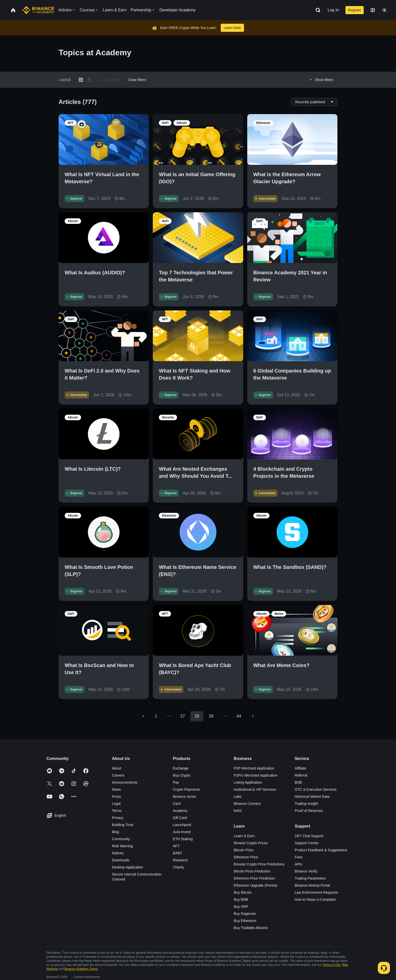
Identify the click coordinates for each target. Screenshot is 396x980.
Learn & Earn (244, 836)
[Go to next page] (253, 716)
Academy (180, 811)
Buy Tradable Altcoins (251, 928)
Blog (115, 832)
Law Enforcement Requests (316, 892)
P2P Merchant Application (254, 768)
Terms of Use (331, 965)
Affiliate (301, 768)
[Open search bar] (316, 10)
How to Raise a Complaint (315, 899)
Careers (118, 775)
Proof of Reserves (309, 811)
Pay (176, 782)
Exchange (181, 768)
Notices (118, 853)
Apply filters (110, 80)
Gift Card (180, 818)
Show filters (321, 80)
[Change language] (373, 10)
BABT (177, 853)
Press (116, 797)
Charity (178, 867)
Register (355, 10)
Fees (299, 857)
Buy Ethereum (245, 921)
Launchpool (182, 825)
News (116, 789)
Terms (117, 811)
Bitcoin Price (244, 850)
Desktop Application (127, 867)
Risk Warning (122, 846)
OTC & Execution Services (316, 789)
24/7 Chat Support (309, 836)
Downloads (121, 860)
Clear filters (137, 80)
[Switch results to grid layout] (81, 80)
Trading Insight (306, 804)
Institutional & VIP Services (255, 789)
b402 (238, 811)
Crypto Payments (186, 789)
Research (180, 860)
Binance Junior (184, 797)
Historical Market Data (312, 797)
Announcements (125, 782)
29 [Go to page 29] (211, 716)
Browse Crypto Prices (251, 843)
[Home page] (38, 10)
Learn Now (232, 28)
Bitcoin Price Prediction (252, 871)
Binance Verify (306, 871)
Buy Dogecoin (245, 914)
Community (121, 839)
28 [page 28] (197, 716)
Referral (301, 775)
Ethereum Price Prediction (254, 878)
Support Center (307, 843)
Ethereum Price (246, 857)
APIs (299, 864)
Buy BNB (241, 899)
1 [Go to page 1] (156, 716)
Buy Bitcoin (243, 892)
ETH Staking (183, 839)
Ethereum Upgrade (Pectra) (256, 885)
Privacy (118, 818)
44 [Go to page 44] (239, 716)
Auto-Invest (182, 832)
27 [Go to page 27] (183, 716)
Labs (238, 797)
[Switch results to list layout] (89, 80)
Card (177, 804)
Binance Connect (247, 804)
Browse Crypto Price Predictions (259, 864)
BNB (298, 782)
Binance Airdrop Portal (312, 885)
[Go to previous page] (143, 716)
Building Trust (123, 825)
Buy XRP (241, 907)
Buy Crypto (181, 775)
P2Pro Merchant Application (256, 775)
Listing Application (248, 782)
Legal (116, 804)
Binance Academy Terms (81, 969)
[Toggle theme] (384, 10)
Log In (333, 10)
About (117, 768)
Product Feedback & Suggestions (321, 850)
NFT (176, 846)
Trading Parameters (310, 878)
